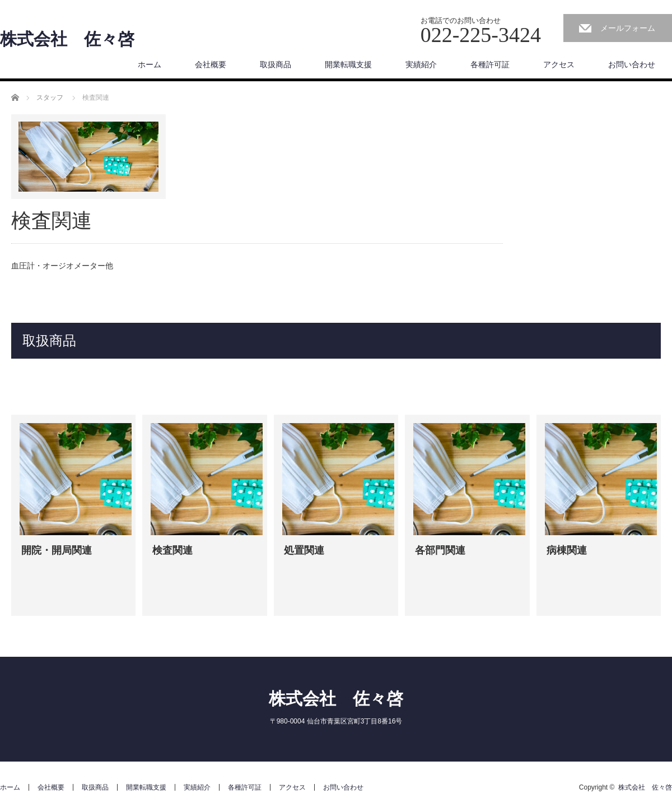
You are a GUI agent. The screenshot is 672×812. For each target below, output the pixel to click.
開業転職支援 (348, 64)
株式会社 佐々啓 (67, 39)
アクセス (559, 64)
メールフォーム (628, 28)
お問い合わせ (632, 64)
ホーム (150, 64)
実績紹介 (421, 64)
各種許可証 (490, 64)
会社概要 (211, 64)
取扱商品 (276, 64)
